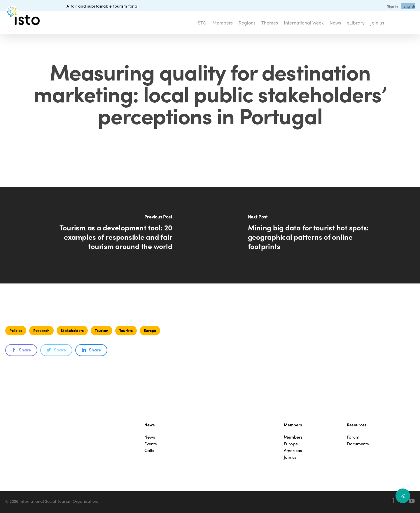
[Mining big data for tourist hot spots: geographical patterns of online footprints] (315, 235)
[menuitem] (409, 6)
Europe (150, 330)
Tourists (126, 330)
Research (41, 330)
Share (21, 350)
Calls (149, 450)
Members (293, 437)
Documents (358, 444)
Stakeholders (72, 330)
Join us (290, 457)
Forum (353, 437)
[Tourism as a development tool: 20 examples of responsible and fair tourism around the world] (105, 235)
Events (151, 444)
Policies (16, 330)
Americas (293, 450)
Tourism (101, 330)
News (150, 437)
